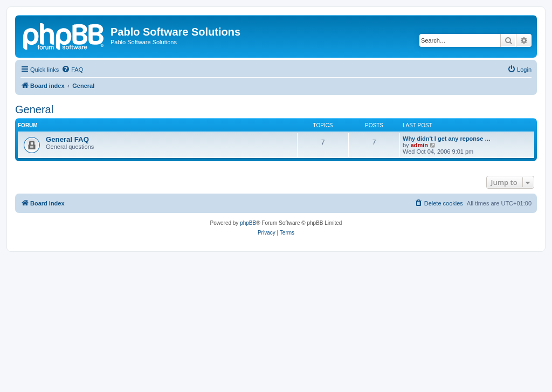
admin (419, 145)
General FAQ (67, 139)
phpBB (248, 223)
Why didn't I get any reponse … (447, 139)
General (34, 109)
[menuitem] (72, 70)
